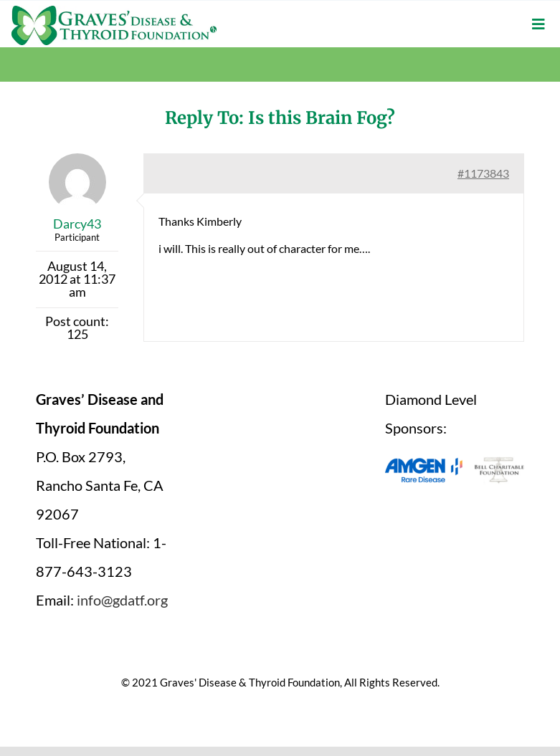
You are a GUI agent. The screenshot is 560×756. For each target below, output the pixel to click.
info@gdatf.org (122, 600)
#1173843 (483, 173)
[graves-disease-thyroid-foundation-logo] (114, 11)
